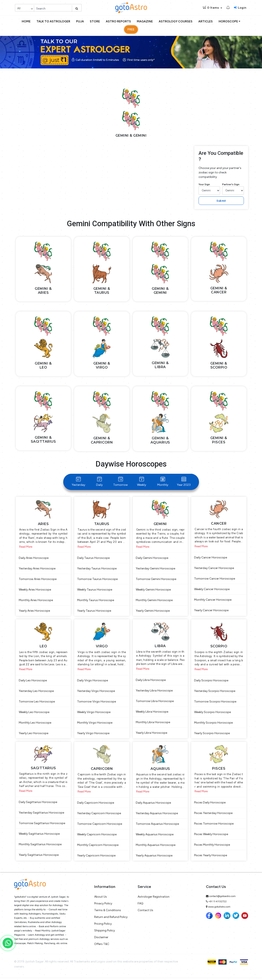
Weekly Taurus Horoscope (95, 590)
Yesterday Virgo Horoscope (96, 692)
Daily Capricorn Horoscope (96, 805)
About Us (101, 899)
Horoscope (228, 21)
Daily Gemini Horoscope (152, 559)
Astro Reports (118, 21)
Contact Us (145, 913)
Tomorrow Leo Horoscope (37, 703)
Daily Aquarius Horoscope (153, 805)
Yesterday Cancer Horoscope (214, 569)
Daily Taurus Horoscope (93, 559)
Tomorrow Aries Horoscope (38, 580)
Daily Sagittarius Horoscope (38, 804)
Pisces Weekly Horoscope (211, 836)
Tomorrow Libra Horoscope (155, 703)
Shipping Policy (105, 933)
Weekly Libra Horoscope (152, 713)
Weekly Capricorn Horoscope (97, 837)
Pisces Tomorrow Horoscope (214, 826)
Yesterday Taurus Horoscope (97, 569)
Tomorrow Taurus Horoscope (97, 580)
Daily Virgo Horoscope (93, 682)
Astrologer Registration (154, 899)
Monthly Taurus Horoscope (96, 601)
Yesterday (78, 482)
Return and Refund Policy (111, 919)
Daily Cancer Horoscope (211, 558)
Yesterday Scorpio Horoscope (215, 692)
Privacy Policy (103, 906)
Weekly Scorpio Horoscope (212, 713)
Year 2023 (184, 482)
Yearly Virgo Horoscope (93, 734)
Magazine (145, 21)
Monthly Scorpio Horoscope (213, 724)
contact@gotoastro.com (222, 898)
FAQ (140, 906)
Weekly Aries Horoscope (35, 590)
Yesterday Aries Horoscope (37, 569)
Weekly (142, 482)
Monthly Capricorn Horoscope (98, 847)
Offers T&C (102, 946)
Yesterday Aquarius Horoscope (157, 816)
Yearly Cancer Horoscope (211, 611)
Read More (26, 547)
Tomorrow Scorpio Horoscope (215, 703)
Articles (206, 21)
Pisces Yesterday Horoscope (213, 815)
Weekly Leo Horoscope (34, 713)
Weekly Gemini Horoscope (153, 590)
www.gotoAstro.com (219, 909)
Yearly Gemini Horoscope (153, 611)
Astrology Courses (176, 21)
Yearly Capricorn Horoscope (96, 858)
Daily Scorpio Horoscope (211, 682)
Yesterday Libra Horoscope (154, 692)
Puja (80, 21)
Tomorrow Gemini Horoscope (156, 580)
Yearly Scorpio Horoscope (212, 734)
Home (26, 21)
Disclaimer (101, 940)
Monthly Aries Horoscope (36, 601)
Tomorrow (120, 482)
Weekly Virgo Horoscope (94, 713)
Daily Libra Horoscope (151, 681)
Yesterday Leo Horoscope (36, 692)
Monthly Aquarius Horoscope (156, 847)
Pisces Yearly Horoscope (211, 858)
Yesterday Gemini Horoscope (155, 569)
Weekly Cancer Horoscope (212, 590)
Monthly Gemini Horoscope (154, 601)
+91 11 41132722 (218, 904)
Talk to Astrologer (53, 21)
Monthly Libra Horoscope (153, 724)
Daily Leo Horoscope (33, 682)
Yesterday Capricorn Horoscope (99, 816)
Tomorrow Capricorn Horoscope (100, 826)
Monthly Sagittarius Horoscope (40, 846)
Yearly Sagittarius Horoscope (39, 857)
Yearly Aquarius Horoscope (154, 858)
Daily (99, 482)
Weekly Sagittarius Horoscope (39, 836)
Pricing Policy (103, 926)
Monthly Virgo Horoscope (95, 724)
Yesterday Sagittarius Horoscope (41, 815)
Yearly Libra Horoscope (151, 734)
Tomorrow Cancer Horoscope (215, 579)
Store (95, 21)
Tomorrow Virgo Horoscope (97, 703)
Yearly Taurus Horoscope (94, 611)
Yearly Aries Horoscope (34, 611)
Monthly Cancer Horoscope (213, 600)
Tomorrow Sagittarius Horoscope (42, 825)
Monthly (163, 482)
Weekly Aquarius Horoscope (155, 837)
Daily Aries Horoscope (34, 559)
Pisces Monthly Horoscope (212, 847)
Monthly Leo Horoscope (35, 724)
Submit (221, 201)
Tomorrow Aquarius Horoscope (157, 826)
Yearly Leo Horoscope (34, 734)
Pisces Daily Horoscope (210, 805)
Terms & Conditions (108, 913)
